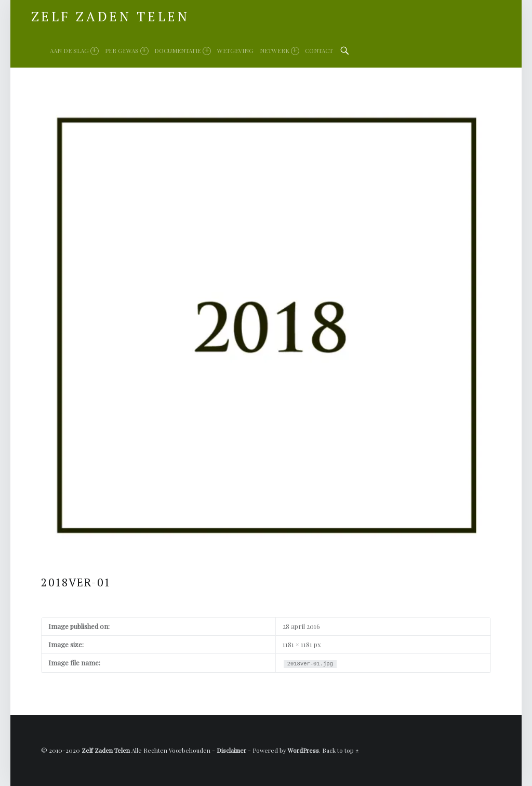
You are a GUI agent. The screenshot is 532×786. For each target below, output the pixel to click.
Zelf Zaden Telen (106, 750)
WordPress (303, 750)
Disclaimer (231, 750)
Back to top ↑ (341, 750)
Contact (319, 50)
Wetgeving (235, 50)
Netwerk (280, 51)
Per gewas (127, 51)
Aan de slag (74, 51)
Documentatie (183, 51)
